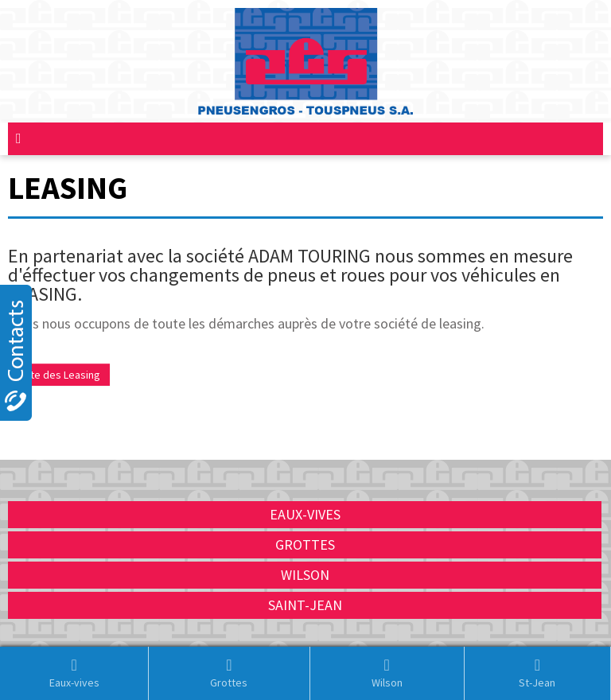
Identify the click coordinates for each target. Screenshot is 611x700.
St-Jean (537, 673)
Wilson (387, 673)
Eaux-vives (74, 673)
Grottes (229, 673)
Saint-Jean (305, 605)
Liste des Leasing (59, 375)
